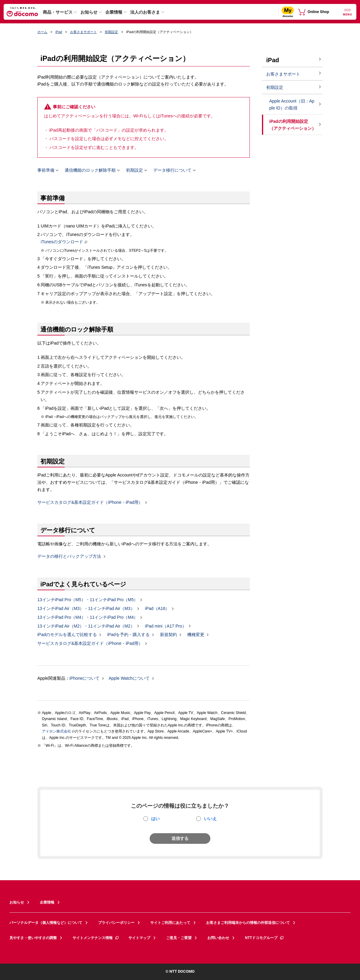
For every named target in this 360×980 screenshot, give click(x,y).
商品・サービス (58, 12)
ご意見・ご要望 (179, 938)
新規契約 (168, 635)
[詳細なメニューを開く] (348, 12)
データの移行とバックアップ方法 (69, 557)
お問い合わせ (218, 938)
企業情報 (114, 12)
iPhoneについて (85, 679)
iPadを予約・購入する (128, 635)
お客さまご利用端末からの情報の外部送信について (248, 923)
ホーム (42, 32)
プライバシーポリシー (116, 923)
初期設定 (111, 32)
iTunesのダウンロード (62, 242)
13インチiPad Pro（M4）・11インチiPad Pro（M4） (88, 618)
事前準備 (46, 170)
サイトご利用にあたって (170, 923)
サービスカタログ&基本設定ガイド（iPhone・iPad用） (90, 503)
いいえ (210, 819)
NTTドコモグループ (265, 938)
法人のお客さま (145, 12)
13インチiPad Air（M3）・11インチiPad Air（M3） (86, 609)
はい (155, 819)
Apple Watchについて (129, 679)
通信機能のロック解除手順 (90, 170)
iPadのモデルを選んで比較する (67, 635)
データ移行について (172, 170)
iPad (59, 32)
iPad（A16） (157, 609)
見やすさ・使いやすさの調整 (33, 938)
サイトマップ (139, 938)
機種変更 (196, 635)
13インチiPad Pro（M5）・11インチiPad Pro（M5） (88, 600)
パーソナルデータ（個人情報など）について (46, 923)
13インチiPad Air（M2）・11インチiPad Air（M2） (86, 626)
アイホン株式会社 (56, 731)
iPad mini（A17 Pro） (166, 626)
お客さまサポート (83, 32)
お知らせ (89, 12)
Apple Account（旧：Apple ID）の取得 (292, 104)
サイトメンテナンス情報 (96, 938)
